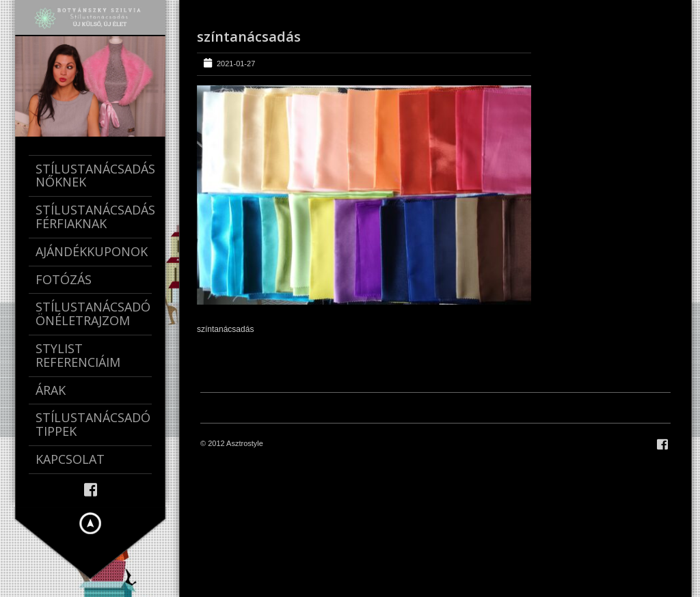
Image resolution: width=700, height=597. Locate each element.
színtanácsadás (249, 37)
